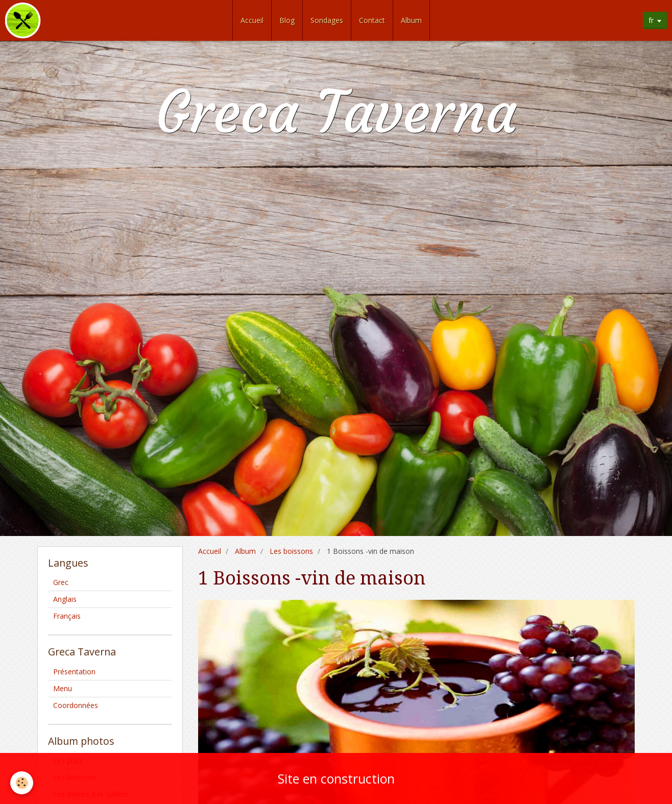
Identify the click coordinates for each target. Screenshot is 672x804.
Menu (63, 688)
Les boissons (291, 551)
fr (651, 20)
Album (411, 20)
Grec (61, 582)
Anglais (65, 599)
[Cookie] (22, 783)
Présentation (74, 672)
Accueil (252, 20)
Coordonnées (76, 705)
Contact (372, 20)
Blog (287, 20)
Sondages (327, 20)
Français (67, 616)
